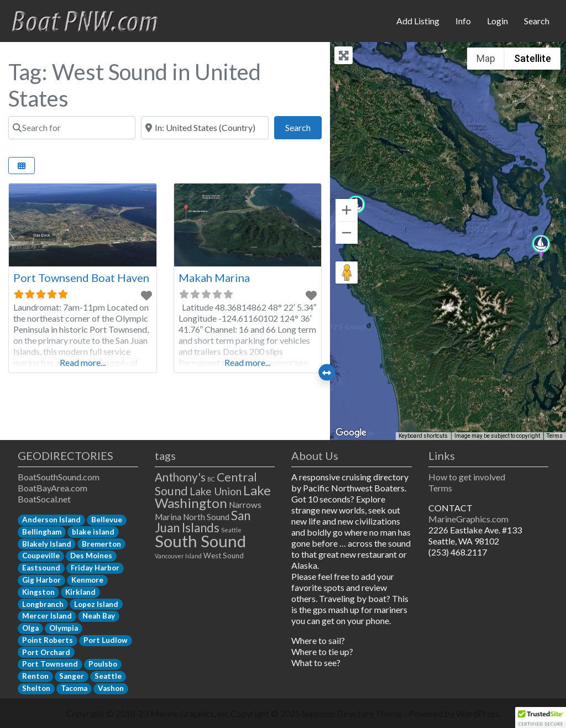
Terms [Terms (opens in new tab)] (555, 436)
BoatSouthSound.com (59, 477)
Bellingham (42, 532)
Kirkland (80, 592)
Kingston (38, 592)
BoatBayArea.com (53, 488)
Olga (30, 628)
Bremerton (101, 544)
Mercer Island (47, 616)
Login (497, 21)
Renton (35, 676)
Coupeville (41, 556)
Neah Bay (99, 616)
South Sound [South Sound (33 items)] (200, 541)
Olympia (64, 628)
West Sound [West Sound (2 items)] (224, 556)
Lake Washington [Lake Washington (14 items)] (213, 496)
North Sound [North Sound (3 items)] (206, 517)
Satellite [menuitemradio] (533, 58)
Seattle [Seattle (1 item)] (231, 530)
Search (537, 21)
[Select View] (22, 166)
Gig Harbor (41, 580)
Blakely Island (47, 544)
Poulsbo (103, 664)
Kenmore (87, 580)
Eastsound (41, 568)
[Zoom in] (347, 210)
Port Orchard (46, 652)
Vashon (111, 688)
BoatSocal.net (44, 499)
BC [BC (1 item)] (211, 479)
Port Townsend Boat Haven (81, 277)
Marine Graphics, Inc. (190, 713)
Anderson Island (51, 520)
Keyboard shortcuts (423, 436)
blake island (93, 532)
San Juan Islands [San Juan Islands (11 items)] (203, 522)
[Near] (205, 128)
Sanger (72, 676)
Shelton (36, 688)
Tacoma (74, 688)
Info (463, 21)
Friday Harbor (95, 568)
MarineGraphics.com (468, 519)
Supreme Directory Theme (353, 713)
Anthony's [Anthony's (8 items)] (180, 477)
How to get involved (467, 477)
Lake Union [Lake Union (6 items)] (216, 491)
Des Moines (91, 556)
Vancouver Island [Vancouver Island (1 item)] (178, 556)
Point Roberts (48, 640)
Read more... (83, 362)
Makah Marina (214, 277)
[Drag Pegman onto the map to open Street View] (347, 273)
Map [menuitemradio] (486, 58)
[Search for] (72, 128)
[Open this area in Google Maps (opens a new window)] (351, 433)
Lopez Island (96, 604)
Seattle (108, 676)
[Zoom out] (347, 233)
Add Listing (418, 21)
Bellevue (107, 520)
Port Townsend (50, 664)
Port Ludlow (106, 640)
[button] (541, 248)
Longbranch (43, 604)
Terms (440, 488)
